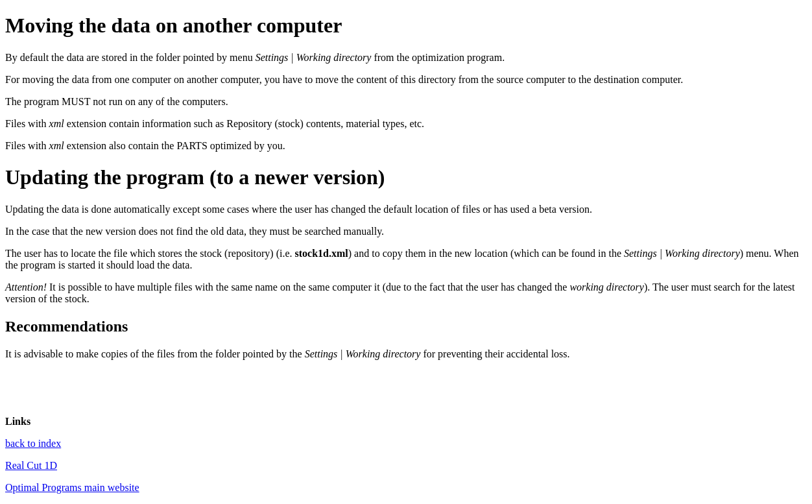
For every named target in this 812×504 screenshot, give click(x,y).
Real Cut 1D (31, 465)
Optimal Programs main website (72, 487)
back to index (33, 443)
